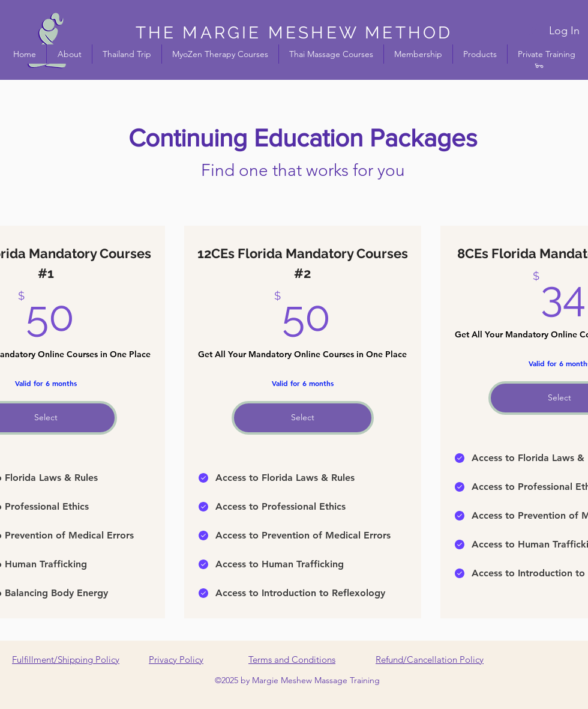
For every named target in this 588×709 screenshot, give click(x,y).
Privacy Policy (176, 659)
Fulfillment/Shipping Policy (66, 659)
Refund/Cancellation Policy (430, 659)
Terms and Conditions (292, 659)
